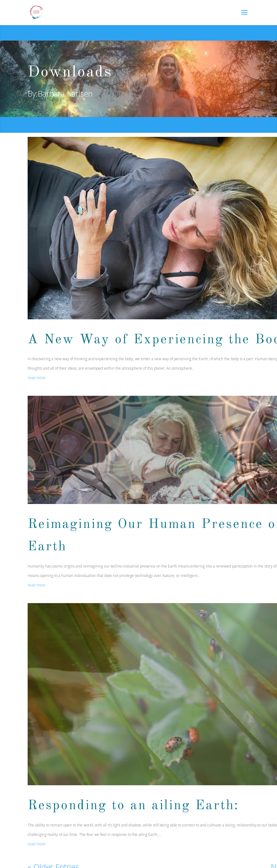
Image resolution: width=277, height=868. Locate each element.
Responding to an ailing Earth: (133, 806)
